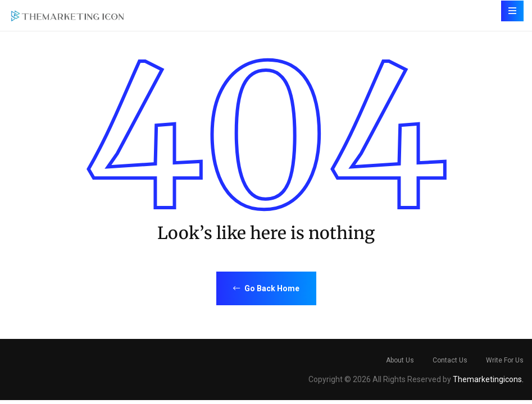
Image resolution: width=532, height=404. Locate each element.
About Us (400, 360)
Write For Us (505, 360)
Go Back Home (266, 288)
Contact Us (450, 360)
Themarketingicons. (488, 379)
